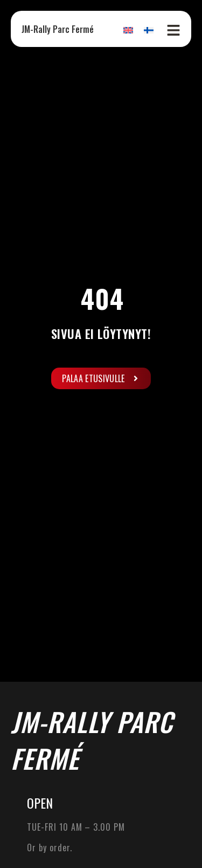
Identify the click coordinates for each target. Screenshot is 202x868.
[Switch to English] (128, 30)
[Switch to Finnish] (149, 30)
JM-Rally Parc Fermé (58, 29)
